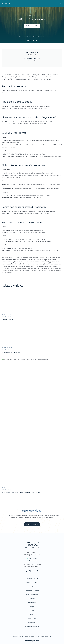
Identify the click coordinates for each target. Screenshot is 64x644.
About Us (32, 492)
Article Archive (27, 37)
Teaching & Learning (32, 476)
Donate (32, 508)
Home (20, 37)
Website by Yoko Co (32, 534)
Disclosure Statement (32, 520)
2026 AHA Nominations (11, 352)
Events (32, 480)
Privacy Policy (32, 512)
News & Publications (32, 488)
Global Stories (7, 319)
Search (32, 504)
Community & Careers (32, 484)
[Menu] (60, 4)
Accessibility (32, 516)
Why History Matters (32, 472)
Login (32, 500)
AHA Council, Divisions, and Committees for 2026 (21, 386)
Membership (32, 496)
